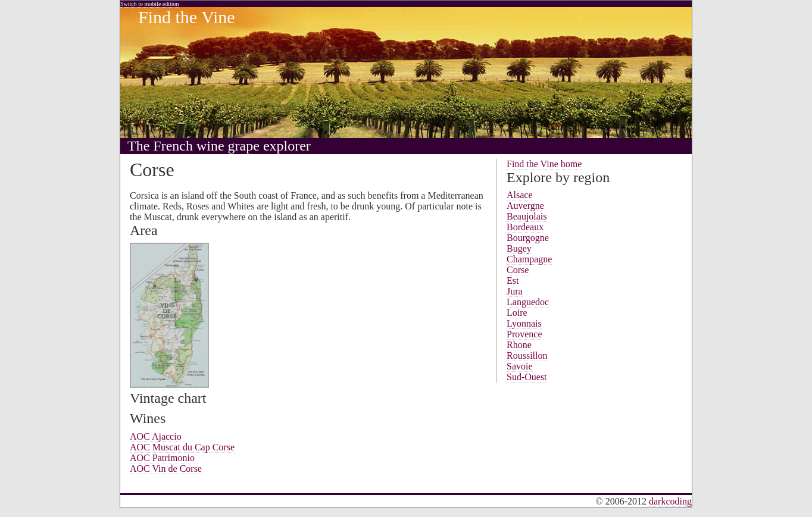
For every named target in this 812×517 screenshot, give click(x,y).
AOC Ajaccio (156, 436)
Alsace (520, 195)
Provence (524, 334)
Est (513, 281)
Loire (517, 313)
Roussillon (527, 355)
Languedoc (528, 302)
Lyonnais (524, 323)
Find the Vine (187, 17)
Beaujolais (527, 216)
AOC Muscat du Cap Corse (182, 447)
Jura (515, 291)
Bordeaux (525, 227)
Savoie (520, 366)
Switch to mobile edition (150, 4)
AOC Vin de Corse (166, 469)
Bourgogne (528, 238)
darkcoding (670, 501)
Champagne (529, 259)
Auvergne (525, 206)
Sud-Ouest (527, 377)
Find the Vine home (544, 164)
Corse (518, 270)
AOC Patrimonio (162, 458)
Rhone (519, 345)
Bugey (519, 248)
